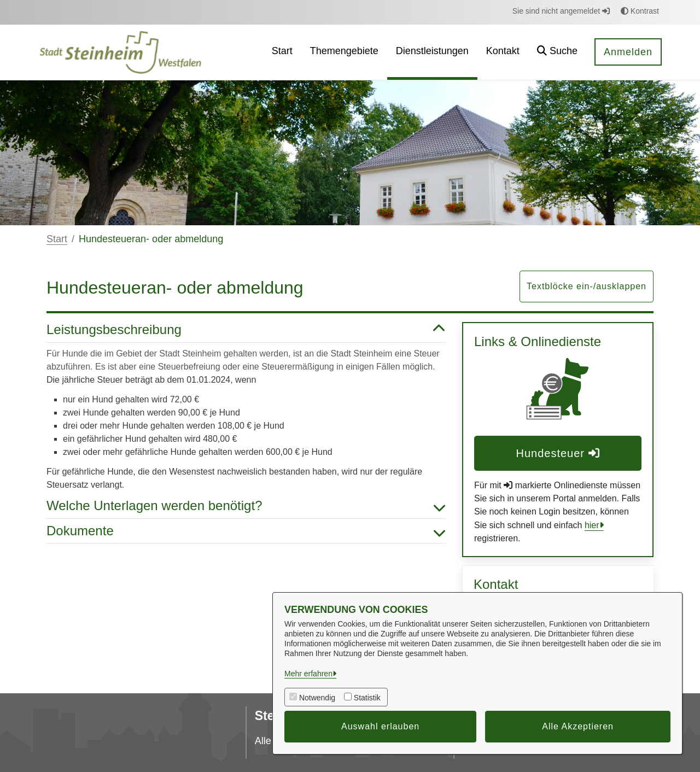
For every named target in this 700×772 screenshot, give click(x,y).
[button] (557, 52)
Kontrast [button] (640, 11)
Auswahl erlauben (380, 726)
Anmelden (628, 52)
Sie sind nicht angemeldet (561, 11)
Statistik (367, 698)
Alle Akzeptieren (578, 726)
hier (592, 525)
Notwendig (317, 698)
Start (57, 239)
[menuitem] (282, 52)
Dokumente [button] (246, 531)
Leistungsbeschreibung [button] (246, 330)
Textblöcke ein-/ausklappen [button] (587, 286)
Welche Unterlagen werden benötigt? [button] (246, 506)
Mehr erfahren (308, 674)
